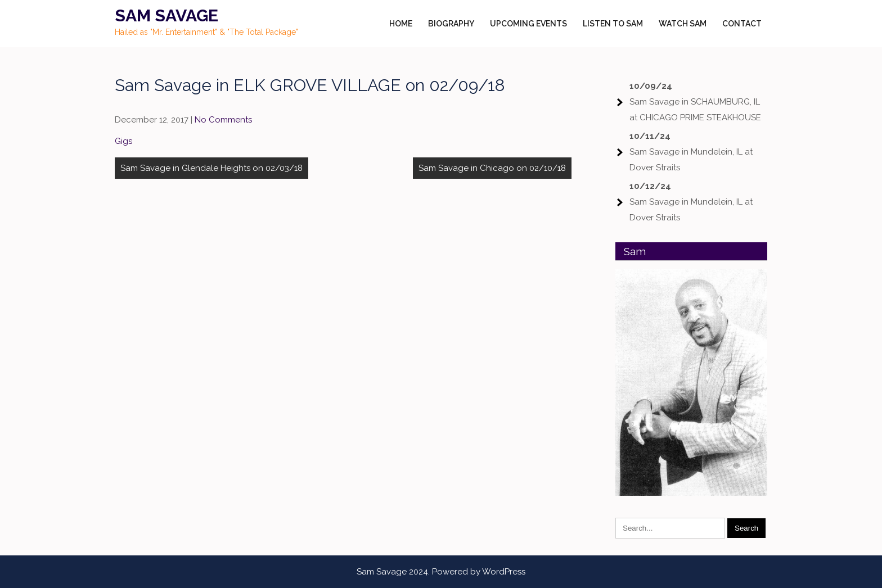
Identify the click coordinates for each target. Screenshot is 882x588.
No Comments (223, 120)
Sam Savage (166, 15)
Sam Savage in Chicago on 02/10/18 (492, 168)
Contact (742, 24)
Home (401, 24)
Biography (451, 24)
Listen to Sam (613, 24)
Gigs (123, 141)
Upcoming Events (528, 24)
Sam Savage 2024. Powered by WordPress (441, 572)
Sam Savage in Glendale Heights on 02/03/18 (211, 168)
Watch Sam (683, 24)
